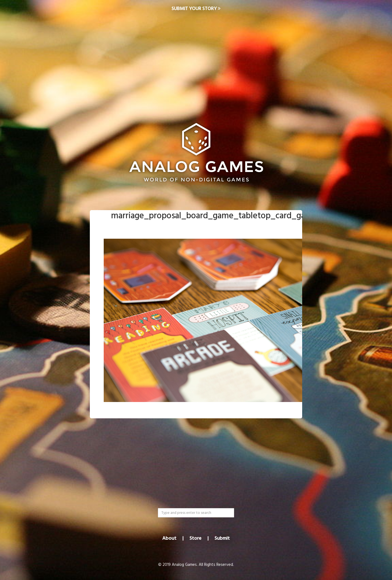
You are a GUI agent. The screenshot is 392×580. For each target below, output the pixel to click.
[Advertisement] (196, 62)
